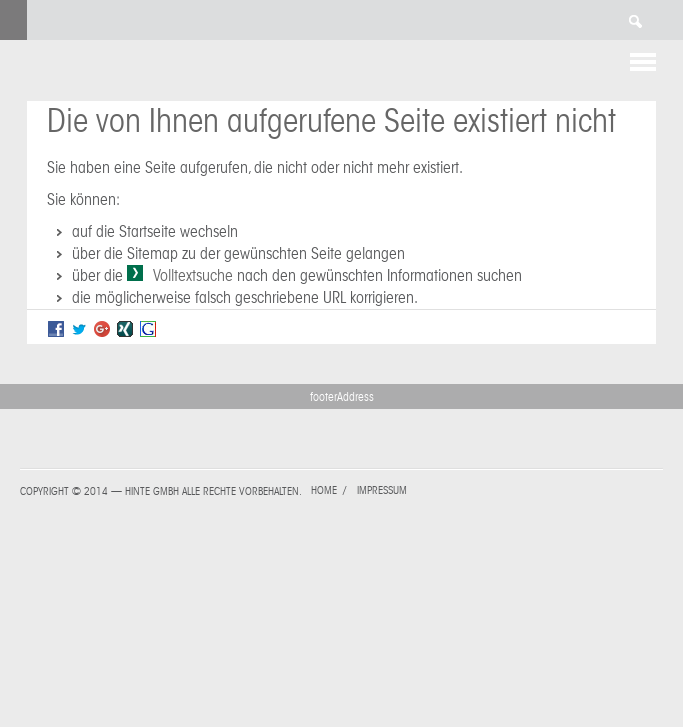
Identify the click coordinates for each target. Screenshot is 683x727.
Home (324, 490)
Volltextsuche (193, 275)
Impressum (382, 490)
